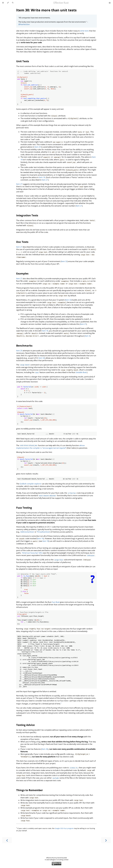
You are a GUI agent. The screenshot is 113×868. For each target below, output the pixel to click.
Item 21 (79, 206)
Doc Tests (22, 242)
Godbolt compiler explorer (30, 484)
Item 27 (45, 180)
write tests (84, 31)
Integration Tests (27, 215)
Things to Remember (30, 790)
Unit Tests (23, 61)
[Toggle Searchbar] (13, 3)
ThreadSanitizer (43, 532)
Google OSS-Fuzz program (64, 828)
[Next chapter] (106, 840)
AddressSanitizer (27, 532)
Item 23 (38, 147)
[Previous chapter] (7, 840)
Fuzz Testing (24, 508)
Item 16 (40, 539)
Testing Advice (25, 725)
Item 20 (19, 351)
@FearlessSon (24, 24)
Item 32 (64, 261)
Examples (22, 273)
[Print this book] (110, 3)
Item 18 (42, 177)
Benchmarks (24, 346)
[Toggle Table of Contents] (3, 3)
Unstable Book (81, 372)
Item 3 (87, 336)
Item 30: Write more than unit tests (46, 10)
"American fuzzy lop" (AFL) (32, 553)
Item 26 (45, 749)
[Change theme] (8, 3)
